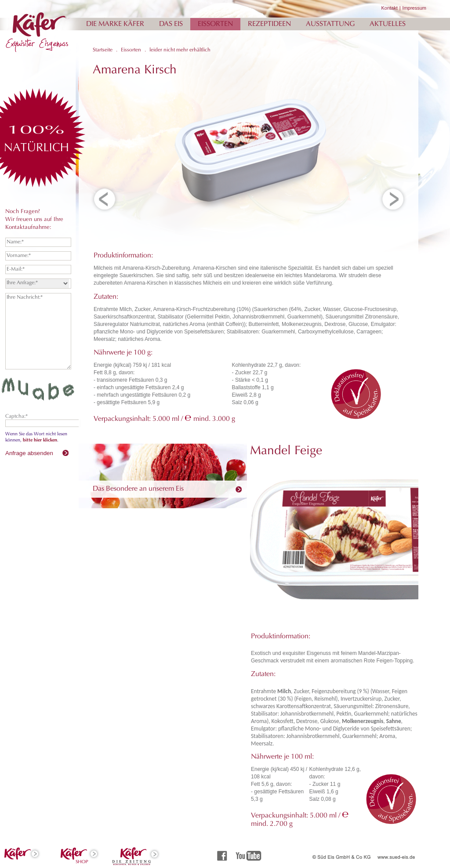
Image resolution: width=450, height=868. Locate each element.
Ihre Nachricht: (25, 297)
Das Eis (171, 24)
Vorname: (19, 256)
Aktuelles (388, 24)
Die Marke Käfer (115, 24)
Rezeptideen (269, 24)
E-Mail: (16, 269)
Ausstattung (330, 24)
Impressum (414, 8)
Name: (15, 242)
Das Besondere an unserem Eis (138, 489)
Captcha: (16, 416)
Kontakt (389, 8)
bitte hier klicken (40, 440)
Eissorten (215, 24)
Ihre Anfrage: (22, 283)
